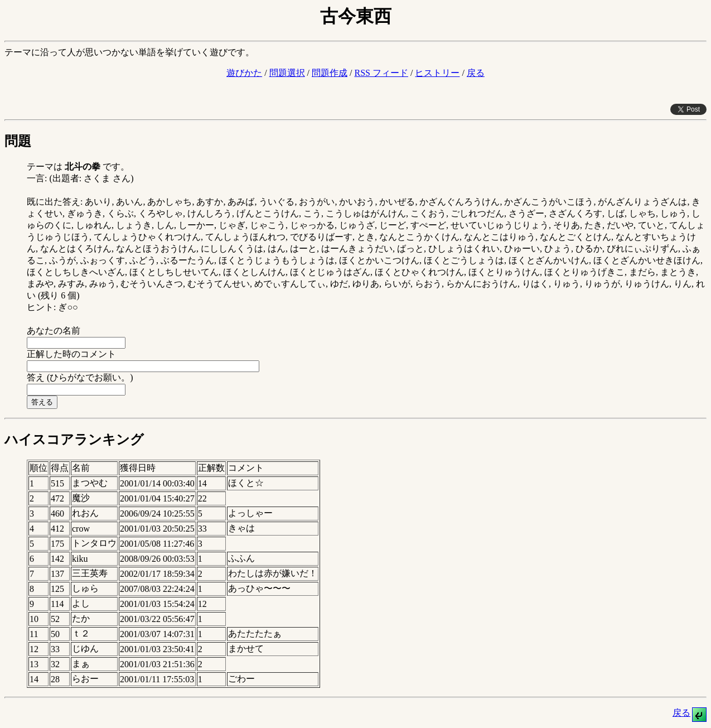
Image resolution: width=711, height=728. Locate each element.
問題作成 (330, 73)
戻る (476, 73)
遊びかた (244, 73)
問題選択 (287, 73)
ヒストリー (437, 73)
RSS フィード (381, 73)
